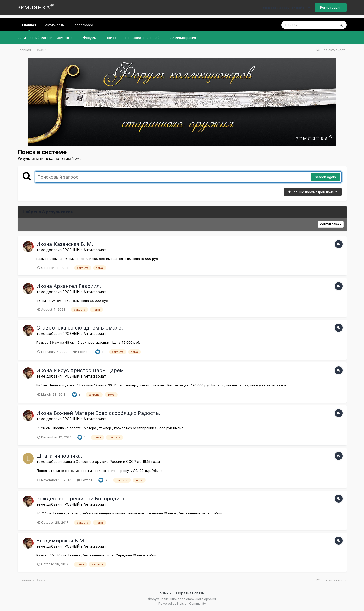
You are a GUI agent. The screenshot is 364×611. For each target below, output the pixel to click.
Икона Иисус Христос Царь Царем (80, 370)
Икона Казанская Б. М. (65, 244)
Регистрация (331, 7)
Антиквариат (95, 250)
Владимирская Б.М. (61, 541)
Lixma (67, 462)
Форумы (90, 38)
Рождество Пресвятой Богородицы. (82, 499)
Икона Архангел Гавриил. (69, 286)
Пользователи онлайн (143, 38)
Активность (55, 25)
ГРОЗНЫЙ (71, 250)
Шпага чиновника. (59, 456)
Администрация (183, 38)
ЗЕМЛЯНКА (36, 7)
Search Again (325, 177)
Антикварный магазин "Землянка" (46, 38)
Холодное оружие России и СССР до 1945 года (118, 462)
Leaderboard (83, 25)
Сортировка (331, 224)
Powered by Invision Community (182, 604)
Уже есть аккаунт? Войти (286, 8)
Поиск (111, 38)
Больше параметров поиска (313, 192)
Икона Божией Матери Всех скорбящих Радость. (98, 413)
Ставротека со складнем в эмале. (80, 328)
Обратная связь (190, 593)
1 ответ (81, 352)
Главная (29, 27)
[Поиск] (308, 25)
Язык (166, 593)
